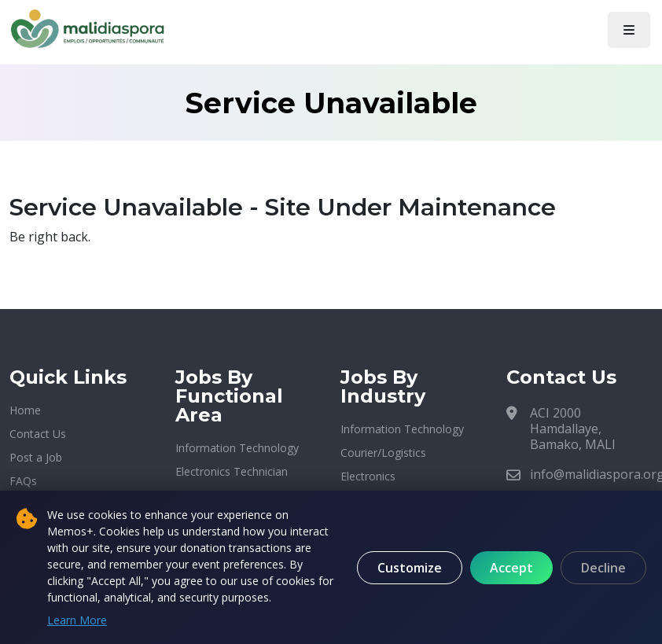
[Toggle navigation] (629, 30)
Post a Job (36, 457)
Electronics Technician (232, 471)
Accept (511, 568)
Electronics (368, 476)
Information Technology (237, 448)
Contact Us (38, 434)
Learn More (77, 620)
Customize (410, 568)
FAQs (23, 481)
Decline (603, 568)
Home (25, 410)
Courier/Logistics (383, 453)
